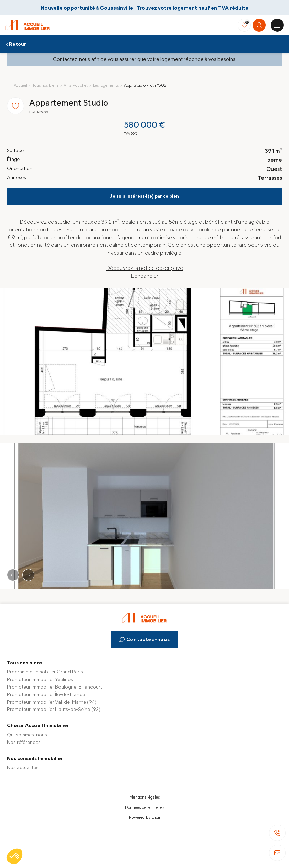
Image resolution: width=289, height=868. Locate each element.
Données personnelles (144, 807)
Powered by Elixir (145, 817)
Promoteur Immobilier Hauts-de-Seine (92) (54, 709)
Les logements (106, 85)
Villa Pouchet (76, 85)
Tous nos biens (45, 85)
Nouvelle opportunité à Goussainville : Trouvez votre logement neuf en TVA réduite (144, 8)
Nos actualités (23, 767)
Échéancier (144, 276)
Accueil (20, 85)
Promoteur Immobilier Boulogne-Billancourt (55, 687)
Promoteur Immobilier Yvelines (40, 679)
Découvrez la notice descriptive (144, 268)
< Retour (16, 44)
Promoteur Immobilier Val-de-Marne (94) (52, 702)
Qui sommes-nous (27, 735)
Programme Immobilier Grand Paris (45, 672)
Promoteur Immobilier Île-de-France (46, 694)
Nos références (24, 742)
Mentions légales (144, 797)
